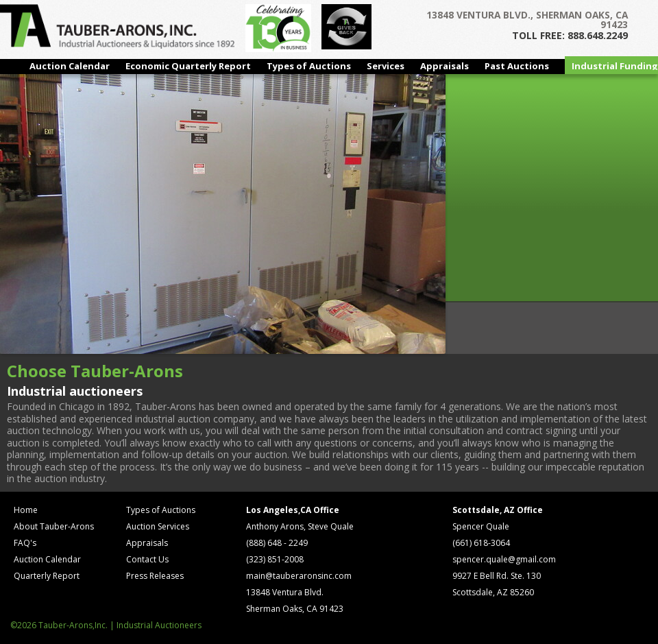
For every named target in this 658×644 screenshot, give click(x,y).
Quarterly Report (47, 576)
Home (26, 510)
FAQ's (25, 543)
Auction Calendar (70, 66)
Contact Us (147, 559)
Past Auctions (517, 66)
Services (386, 66)
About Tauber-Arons (54, 526)
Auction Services (158, 526)
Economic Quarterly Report (188, 66)
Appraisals (444, 66)
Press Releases (155, 576)
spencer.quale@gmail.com (504, 559)
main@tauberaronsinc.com (299, 576)
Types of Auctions (309, 66)
